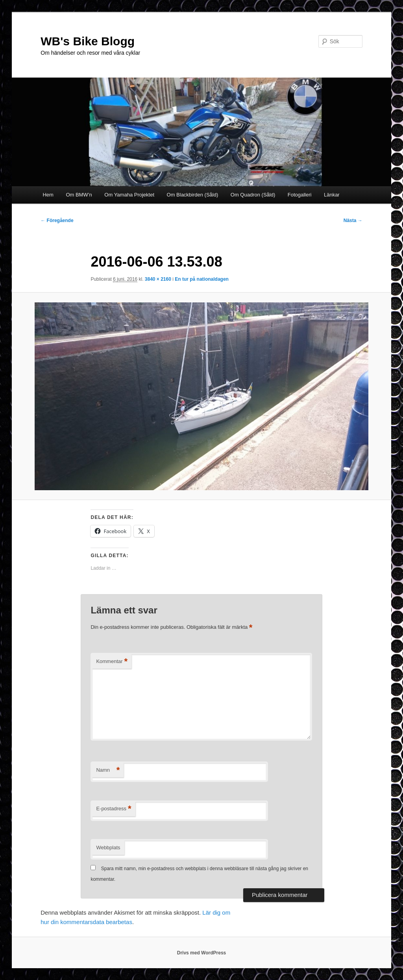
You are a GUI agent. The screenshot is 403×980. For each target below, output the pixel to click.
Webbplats (108, 848)
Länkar (332, 195)
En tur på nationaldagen (202, 279)
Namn (108, 770)
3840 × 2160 (158, 279)
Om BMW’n (79, 195)
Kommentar (112, 662)
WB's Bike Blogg (88, 41)
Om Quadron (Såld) (253, 195)
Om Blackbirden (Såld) (193, 195)
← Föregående (57, 220)
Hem (48, 195)
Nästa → (353, 220)
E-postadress (114, 809)
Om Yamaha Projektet (129, 195)
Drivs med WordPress (202, 953)
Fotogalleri (300, 195)
